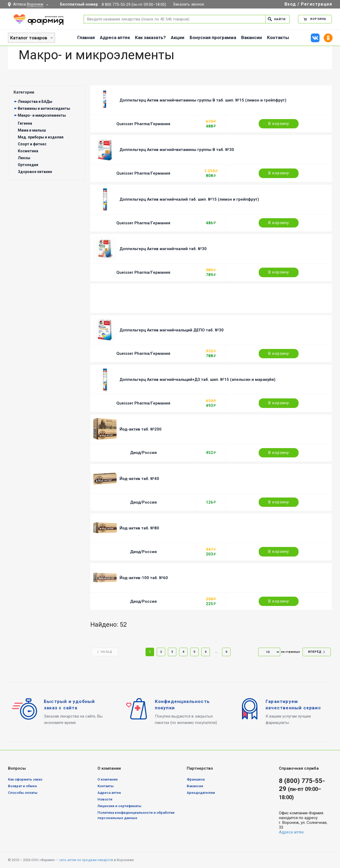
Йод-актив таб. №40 (139, 479)
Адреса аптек (115, 37)
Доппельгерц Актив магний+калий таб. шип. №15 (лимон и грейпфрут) (189, 199)
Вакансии (252, 37)
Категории (24, 92)
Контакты (278, 37)
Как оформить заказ (25, 779)
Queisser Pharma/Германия (143, 124)
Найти (277, 19)
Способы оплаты (23, 793)
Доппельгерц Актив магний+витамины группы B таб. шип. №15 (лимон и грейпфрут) (203, 100)
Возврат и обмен (22, 786)
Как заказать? (150, 37)
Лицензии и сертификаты (119, 806)
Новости (105, 799)
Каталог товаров (29, 38)
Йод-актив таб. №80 (139, 528)
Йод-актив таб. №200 (141, 429)
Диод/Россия (143, 453)
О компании (108, 779)
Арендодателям (201, 793)
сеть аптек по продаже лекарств (86, 860)
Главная (86, 37)
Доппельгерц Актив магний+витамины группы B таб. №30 (177, 150)
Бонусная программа (213, 37)
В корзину (279, 124)
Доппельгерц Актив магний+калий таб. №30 (163, 249)
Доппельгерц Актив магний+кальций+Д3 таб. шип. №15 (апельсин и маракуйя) (197, 380)
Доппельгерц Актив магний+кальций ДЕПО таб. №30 (172, 330)
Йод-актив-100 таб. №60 (144, 578)
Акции (178, 37)
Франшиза (196, 779)
